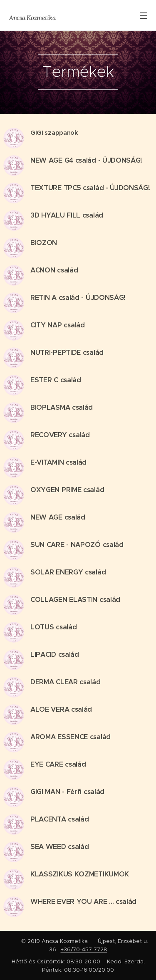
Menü (144, 16)
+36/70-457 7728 (84, 949)
